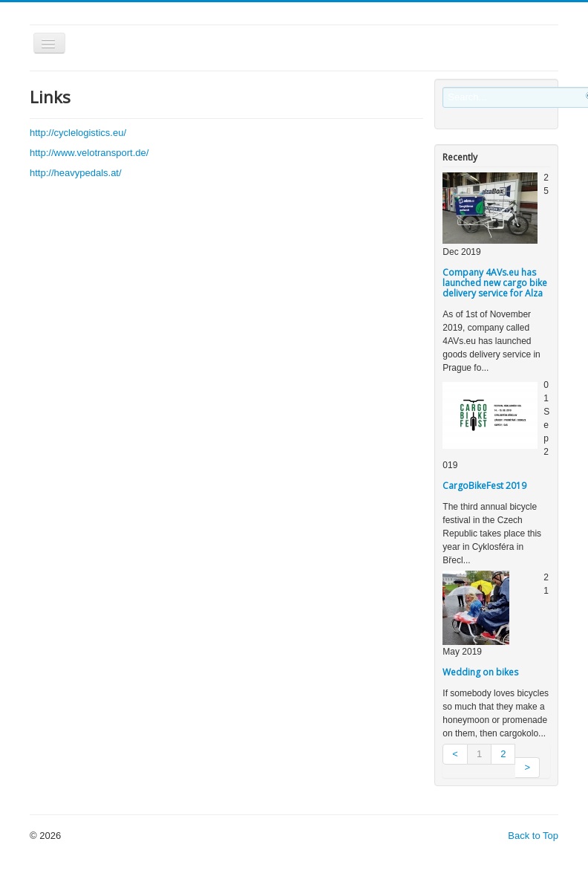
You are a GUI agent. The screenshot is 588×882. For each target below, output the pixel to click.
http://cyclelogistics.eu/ (78, 133)
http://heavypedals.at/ (76, 173)
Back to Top (533, 836)
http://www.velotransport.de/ (89, 153)
